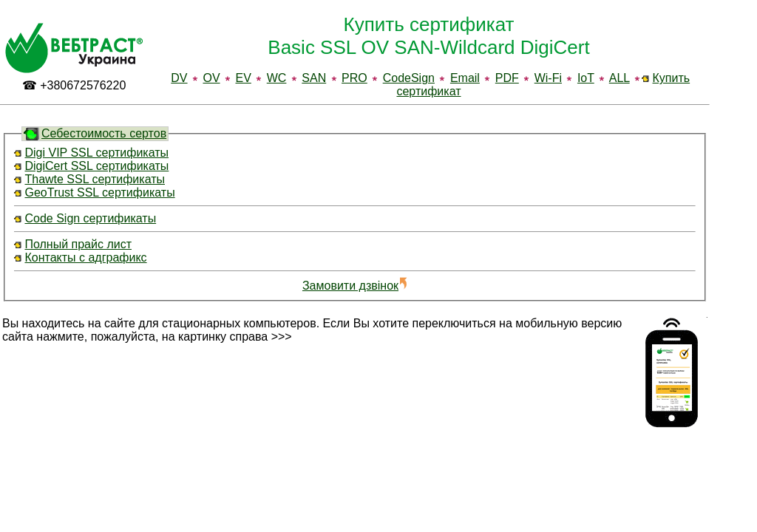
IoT (586, 78)
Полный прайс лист (78, 244)
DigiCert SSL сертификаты (96, 166)
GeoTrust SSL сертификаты (99, 192)
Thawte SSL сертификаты (95, 179)
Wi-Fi (548, 78)
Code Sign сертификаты (90, 218)
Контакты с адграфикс (85, 258)
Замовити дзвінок (355, 286)
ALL (619, 78)
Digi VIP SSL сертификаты (96, 153)
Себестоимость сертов (104, 133)
